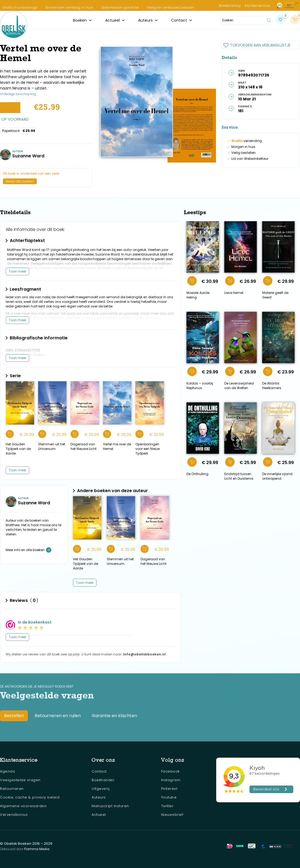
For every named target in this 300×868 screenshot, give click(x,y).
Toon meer (17, 271)
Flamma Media (37, 849)
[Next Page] (85, 583)
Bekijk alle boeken (20, 181)
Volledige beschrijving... (19, 94)
